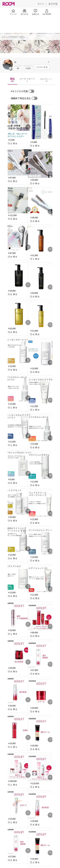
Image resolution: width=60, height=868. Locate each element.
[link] (19, 118)
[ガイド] (41, 4)
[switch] (31, 91)
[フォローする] (42, 67)
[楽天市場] (53, 4)
